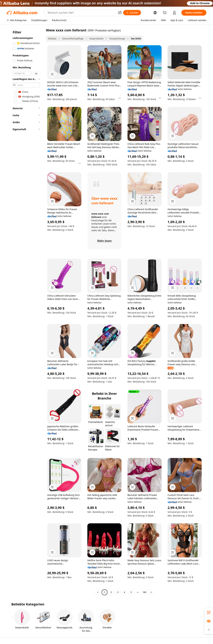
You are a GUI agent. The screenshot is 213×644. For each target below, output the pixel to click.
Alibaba (52, 38)
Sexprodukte (96, 38)
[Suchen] (132, 13)
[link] (209, 612)
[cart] (165, 13)
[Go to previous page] (98, 592)
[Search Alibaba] (81, 13)
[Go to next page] (151, 592)
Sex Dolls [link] (136, 38)
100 (145, 592)
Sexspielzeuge (117, 38)
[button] (120, 13)
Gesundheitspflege (73, 38)
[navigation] (25, 312)
